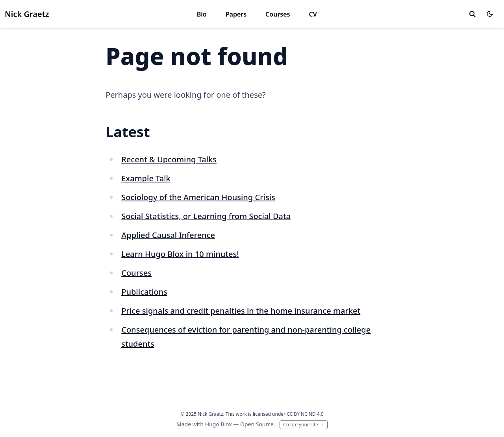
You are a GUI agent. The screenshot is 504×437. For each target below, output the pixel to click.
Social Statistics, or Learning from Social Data (206, 216)
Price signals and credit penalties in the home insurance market (241, 311)
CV (313, 14)
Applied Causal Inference (168, 235)
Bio (202, 14)
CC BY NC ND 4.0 (305, 414)
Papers (236, 14)
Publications (144, 292)
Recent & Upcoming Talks (169, 159)
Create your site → (304, 425)
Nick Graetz (27, 14)
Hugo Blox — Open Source (239, 424)
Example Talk (146, 178)
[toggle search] (472, 14)
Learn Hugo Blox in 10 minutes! (180, 254)
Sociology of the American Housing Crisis (198, 197)
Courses (278, 14)
